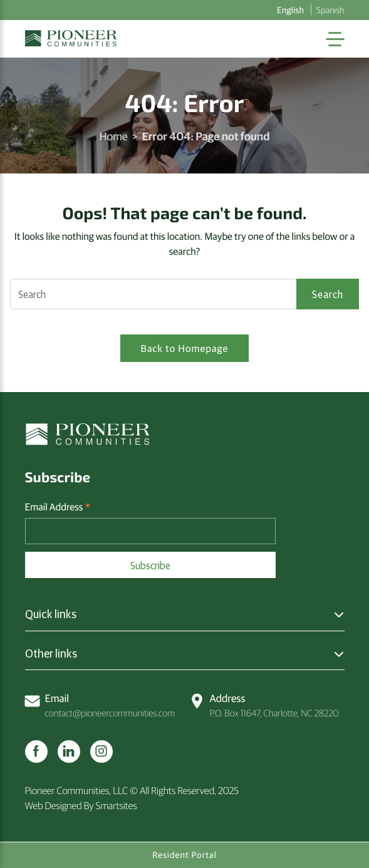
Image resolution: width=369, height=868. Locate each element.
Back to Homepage (185, 348)
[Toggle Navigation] (335, 39)
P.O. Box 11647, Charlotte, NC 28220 (264, 705)
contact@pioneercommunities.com (100, 705)
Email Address (58, 507)
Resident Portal (184, 855)
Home (114, 136)
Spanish (330, 9)
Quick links (51, 614)
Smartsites (117, 805)
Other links (51, 653)
